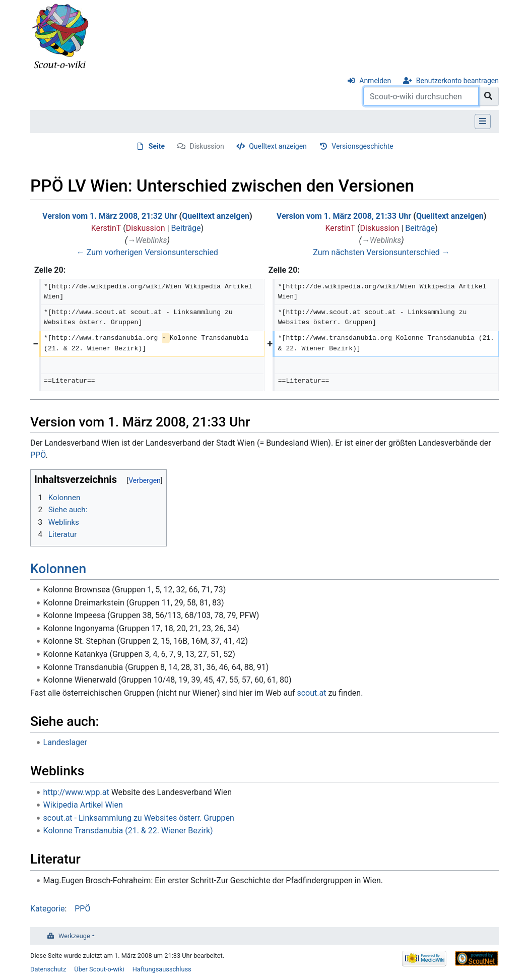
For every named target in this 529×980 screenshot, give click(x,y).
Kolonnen (58, 569)
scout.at (311, 693)
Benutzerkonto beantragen (457, 81)
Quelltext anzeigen (278, 146)
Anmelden (375, 81)
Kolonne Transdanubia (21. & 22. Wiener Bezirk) (128, 831)
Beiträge (186, 228)
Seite (157, 146)
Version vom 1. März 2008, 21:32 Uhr (110, 216)
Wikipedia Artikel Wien (83, 805)
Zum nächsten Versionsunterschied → (381, 252)
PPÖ (38, 455)
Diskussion (207, 146)
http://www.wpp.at (76, 792)
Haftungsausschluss (162, 969)
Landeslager (65, 742)
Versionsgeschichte (362, 146)
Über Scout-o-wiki (99, 969)
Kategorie (47, 909)
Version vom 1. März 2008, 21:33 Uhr (344, 216)
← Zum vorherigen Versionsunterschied (147, 252)
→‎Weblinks (147, 240)
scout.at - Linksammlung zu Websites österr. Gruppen (139, 818)
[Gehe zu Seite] (488, 96)
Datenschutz (48, 969)
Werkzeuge (74, 936)
